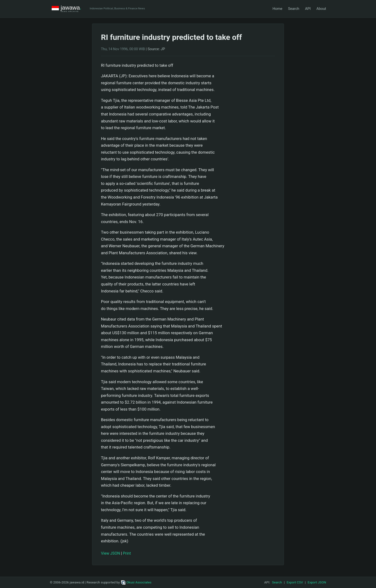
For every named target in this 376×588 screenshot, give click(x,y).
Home (277, 9)
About (321, 9)
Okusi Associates (136, 582)
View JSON (110, 553)
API (308, 9)
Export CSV (295, 582)
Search (294, 9)
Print (127, 553)
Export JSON (317, 582)
